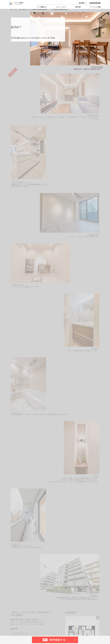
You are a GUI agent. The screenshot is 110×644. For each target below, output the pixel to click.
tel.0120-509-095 (95, 3)
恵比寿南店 (82, 3)
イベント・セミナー (61, 7)
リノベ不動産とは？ (42, 7)
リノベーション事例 (95, 7)
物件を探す (78, 7)
